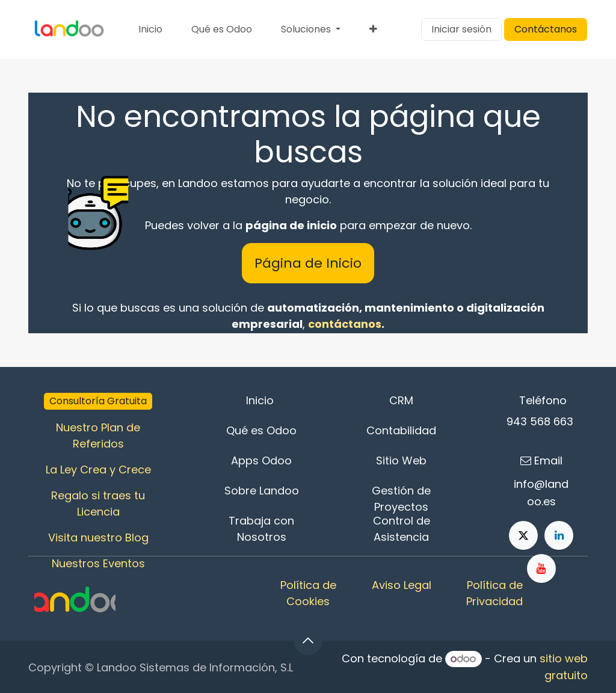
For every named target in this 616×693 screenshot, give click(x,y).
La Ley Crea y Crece (98, 470)
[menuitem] (150, 29)
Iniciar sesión (461, 29)
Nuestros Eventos (98, 563)
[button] (308, 641)
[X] (523, 535)
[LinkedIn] (559, 535)
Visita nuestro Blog (98, 537)
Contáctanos (546, 29)
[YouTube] (541, 568)
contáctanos (345, 324)
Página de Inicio (308, 263)
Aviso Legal (402, 585)
